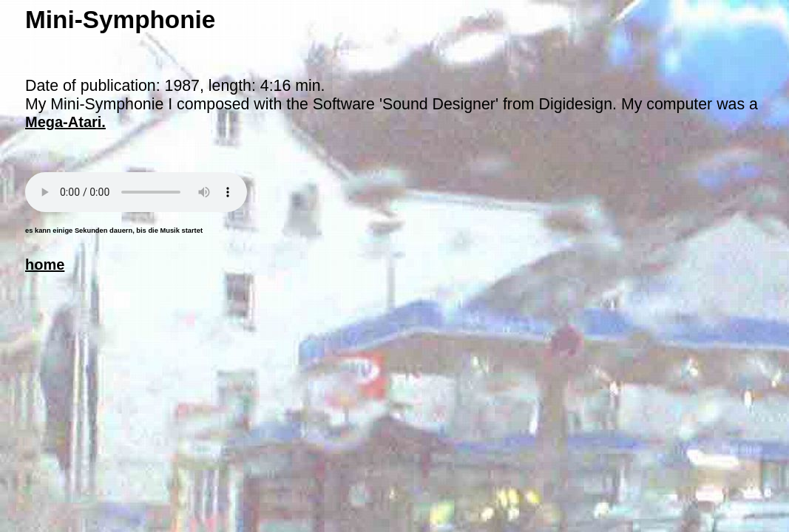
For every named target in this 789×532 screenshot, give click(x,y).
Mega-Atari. (65, 122)
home (45, 265)
